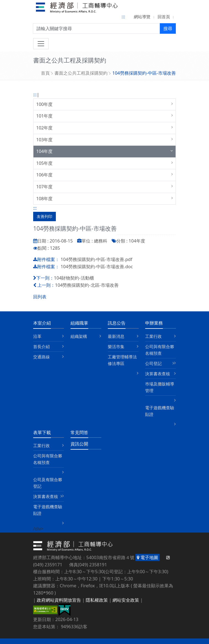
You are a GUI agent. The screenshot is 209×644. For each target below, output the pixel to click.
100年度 (44, 104)
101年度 (44, 116)
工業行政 (153, 336)
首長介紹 (41, 346)
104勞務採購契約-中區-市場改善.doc (97, 267)
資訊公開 (79, 444)
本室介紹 (42, 323)
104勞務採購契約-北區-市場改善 (87, 285)
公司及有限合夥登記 (48, 483)
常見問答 (79, 432)
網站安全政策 (126, 600)
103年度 (44, 140)
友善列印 (45, 216)
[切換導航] (41, 44)
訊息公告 (117, 323)
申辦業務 (154, 323)
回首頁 (164, 17)
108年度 (44, 199)
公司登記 (153, 363)
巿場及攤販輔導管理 (160, 387)
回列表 (40, 297)
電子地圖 (147, 557)
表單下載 (42, 432)
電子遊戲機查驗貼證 (160, 411)
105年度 (44, 163)
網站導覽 (142, 17)
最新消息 (116, 336)
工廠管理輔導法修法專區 (122, 360)
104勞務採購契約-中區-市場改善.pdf (96, 259)
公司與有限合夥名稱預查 (160, 350)
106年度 (44, 175)
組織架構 (79, 336)
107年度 (44, 187)
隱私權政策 (97, 600)
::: (123, 17)
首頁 (45, 73)
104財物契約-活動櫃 (74, 278)
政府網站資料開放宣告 (59, 600)
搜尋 (168, 28)
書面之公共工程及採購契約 (81, 73)
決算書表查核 (158, 374)
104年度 (44, 151)
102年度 (44, 128)
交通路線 (41, 357)
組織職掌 (79, 323)
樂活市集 (116, 346)
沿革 (37, 336)
